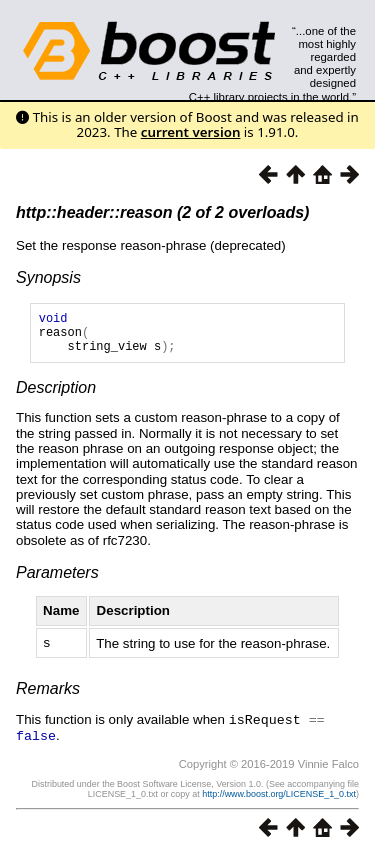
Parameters (57, 581)
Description (56, 396)
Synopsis (48, 277)
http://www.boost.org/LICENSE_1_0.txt (279, 800)
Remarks (48, 696)
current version (191, 132)
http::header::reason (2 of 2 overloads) (162, 212)
